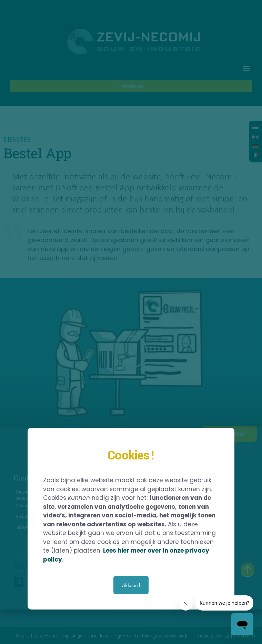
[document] (131, 322)
